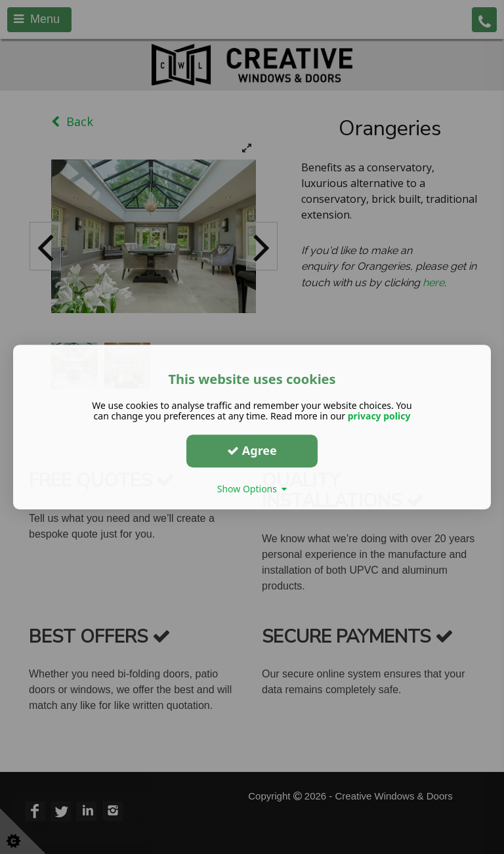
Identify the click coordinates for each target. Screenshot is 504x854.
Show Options (252, 489)
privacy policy (379, 416)
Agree (252, 450)
